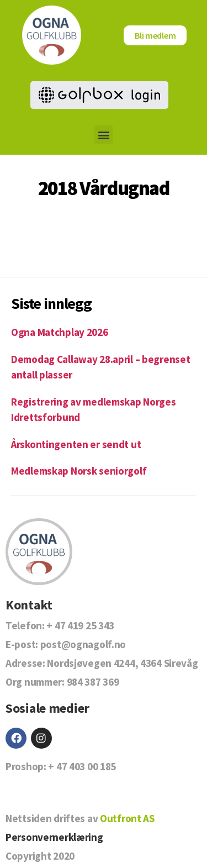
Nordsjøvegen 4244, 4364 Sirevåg (122, 663)
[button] (104, 135)
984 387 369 (93, 682)
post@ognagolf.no (83, 644)
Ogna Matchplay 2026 (60, 332)
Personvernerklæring (54, 837)
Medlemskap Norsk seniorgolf (79, 471)
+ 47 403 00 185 (82, 766)
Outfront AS (127, 818)
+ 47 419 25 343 (80, 625)
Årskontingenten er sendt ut (76, 444)
